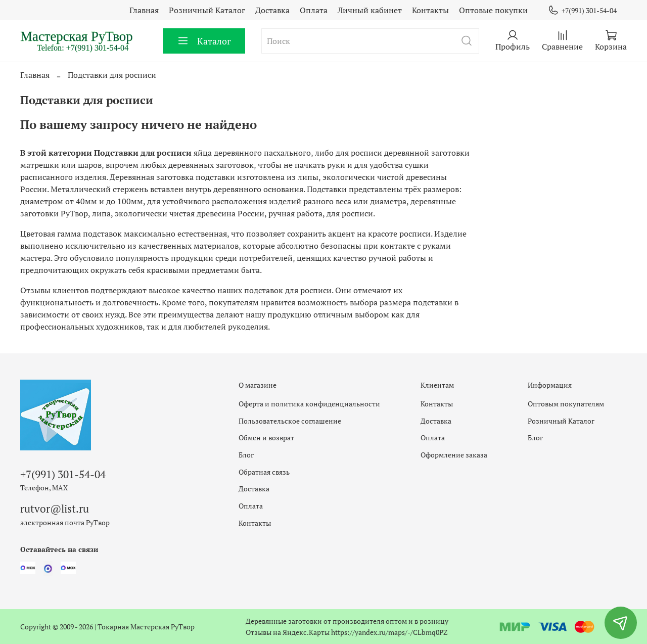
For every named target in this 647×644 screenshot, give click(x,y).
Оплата (314, 10)
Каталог (204, 41)
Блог (246, 455)
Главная (144, 10)
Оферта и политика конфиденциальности (309, 404)
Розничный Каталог (207, 10)
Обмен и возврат (266, 438)
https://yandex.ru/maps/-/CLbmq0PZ (389, 632)
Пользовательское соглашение (290, 421)
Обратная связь (264, 472)
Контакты (430, 10)
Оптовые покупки (493, 10)
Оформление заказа (454, 455)
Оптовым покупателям (566, 404)
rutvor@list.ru (55, 509)
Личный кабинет (370, 10)
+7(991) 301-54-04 (582, 10)
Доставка (272, 10)
